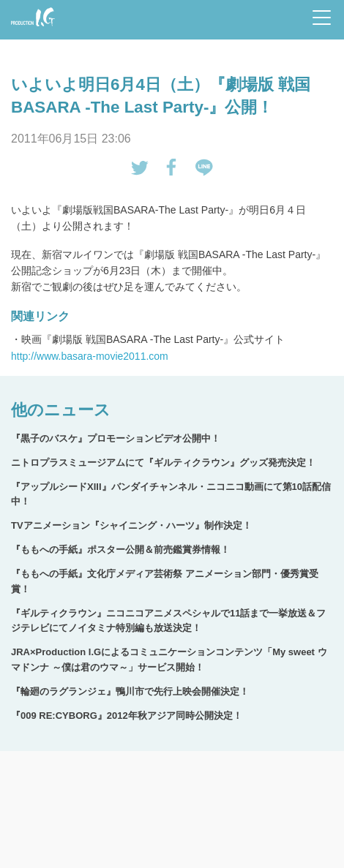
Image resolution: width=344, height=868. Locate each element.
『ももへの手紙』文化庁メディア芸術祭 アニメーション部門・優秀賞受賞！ (165, 581)
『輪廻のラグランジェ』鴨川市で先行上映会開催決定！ (130, 691)
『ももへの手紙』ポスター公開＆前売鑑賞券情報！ (120, 550)
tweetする (140, 167)
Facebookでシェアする (172, 167)
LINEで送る (204, 167)
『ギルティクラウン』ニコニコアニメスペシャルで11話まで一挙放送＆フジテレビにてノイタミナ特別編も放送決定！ (168, 621)
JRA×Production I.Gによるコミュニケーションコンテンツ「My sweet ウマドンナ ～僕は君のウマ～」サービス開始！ (169, 660)
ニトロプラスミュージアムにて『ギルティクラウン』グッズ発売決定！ (163, 463)
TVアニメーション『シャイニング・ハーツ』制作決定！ (131, 525)
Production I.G (33, 17)
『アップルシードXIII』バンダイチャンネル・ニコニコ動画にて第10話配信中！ (171, 494)
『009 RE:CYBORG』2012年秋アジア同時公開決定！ (127, 716)
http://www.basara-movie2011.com (90, 356)
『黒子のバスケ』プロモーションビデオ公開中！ (116, 438)
